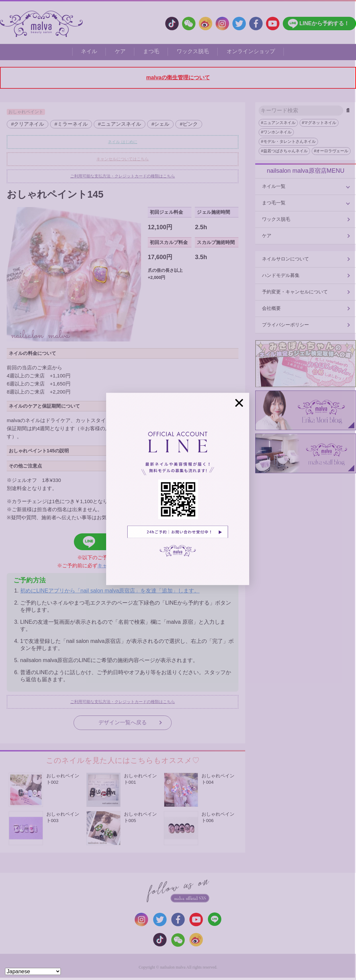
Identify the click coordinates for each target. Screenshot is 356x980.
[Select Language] (33, 971)
